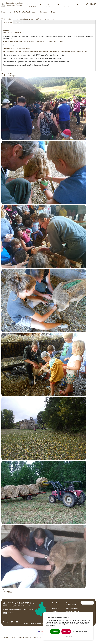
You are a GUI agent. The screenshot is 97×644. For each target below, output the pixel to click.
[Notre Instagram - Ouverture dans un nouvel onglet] (7, 622)
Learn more (68, 637)
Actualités (56, 608)
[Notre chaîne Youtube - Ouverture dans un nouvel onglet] (17, 622)
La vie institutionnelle (72, 604)
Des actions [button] (50, 5)
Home (4, 12)
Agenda (55, 612)
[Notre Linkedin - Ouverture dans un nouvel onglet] (3, 622)
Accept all (55, 631)
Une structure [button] (68, 5)
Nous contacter (87, 603)
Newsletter (56, 603)
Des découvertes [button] (30, 5)
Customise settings (80, 631)
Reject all (66, 631)
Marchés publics (72, 608)
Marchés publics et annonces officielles (37, 624)
